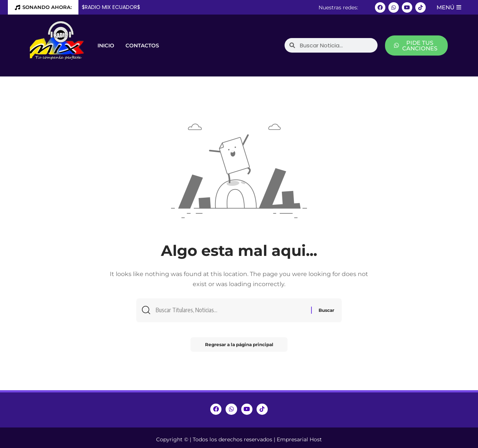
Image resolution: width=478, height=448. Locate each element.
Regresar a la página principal (239, 345)
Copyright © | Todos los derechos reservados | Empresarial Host (239, 439)
